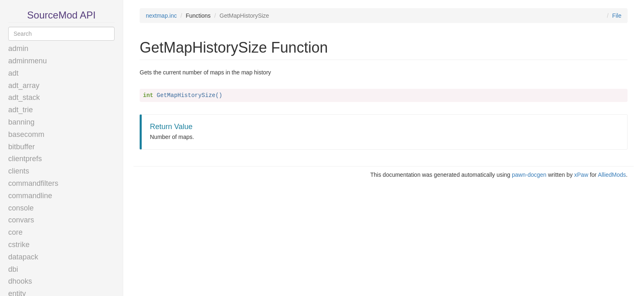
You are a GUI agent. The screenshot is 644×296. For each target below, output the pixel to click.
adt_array (24, 86)
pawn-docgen (529, 175)
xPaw (581, 175)
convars (21, 220)
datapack (23, 257)
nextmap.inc (161, 16)
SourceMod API (61, 15)
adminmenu (28, 61)
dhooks (20, 281)
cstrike (19, 245)
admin (18, 49)
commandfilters (33, 183)
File (617, 16)
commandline (30, 196)
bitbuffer (22, 147)
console (21, 208)
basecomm (26, 134)
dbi (13, 269)
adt (13, 73)
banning (21, 122)
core (15, 232)
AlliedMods (612, 175)
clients (19, 171)
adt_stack (24, 97)
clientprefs (25, 159)
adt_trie (21, 110)
